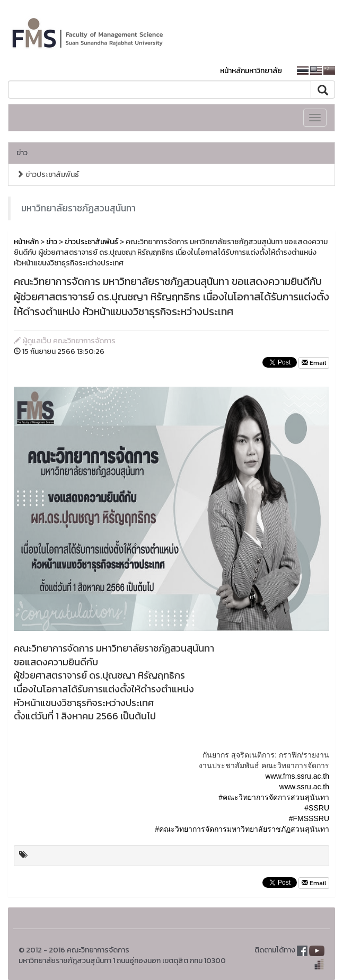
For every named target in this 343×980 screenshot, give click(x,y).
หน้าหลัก (26, 242)
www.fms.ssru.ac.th (297, 776)
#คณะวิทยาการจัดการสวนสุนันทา (274, 797)
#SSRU (317, 808)
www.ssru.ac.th (304, 787)
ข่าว (22, 153)
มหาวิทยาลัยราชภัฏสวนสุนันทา (78, 208)
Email (314, 363)
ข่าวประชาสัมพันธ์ (48, 175)
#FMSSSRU (309, 818)
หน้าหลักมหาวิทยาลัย (251, 71)
